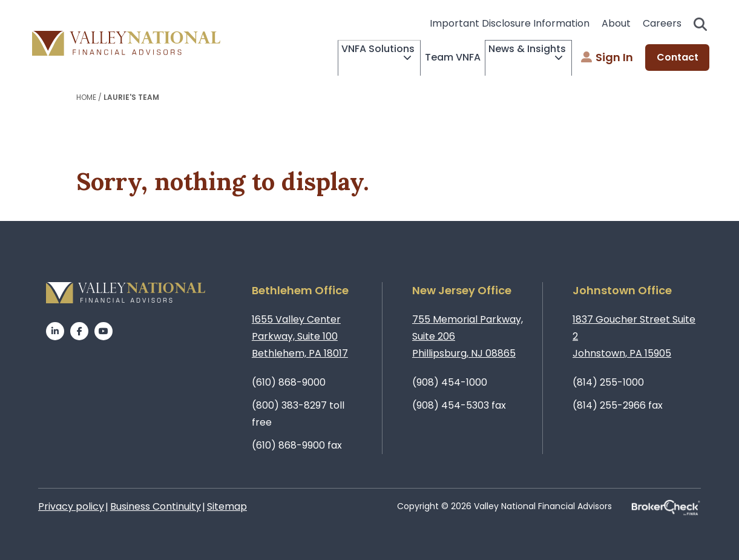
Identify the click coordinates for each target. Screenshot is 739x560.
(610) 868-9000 (289, 382)
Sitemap (227, 506)
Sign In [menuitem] (607, 58)
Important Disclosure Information (510, 23)
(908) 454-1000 (450, 382)
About (616, 23)
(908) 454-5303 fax (459, 405)
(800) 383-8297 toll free (298, 414)
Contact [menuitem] (678, 58)
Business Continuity (156, 506)
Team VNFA (429, 57)
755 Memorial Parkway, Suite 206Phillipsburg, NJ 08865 (468, 336)
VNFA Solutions (337, 58)
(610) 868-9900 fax (297, 445)
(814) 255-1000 (608, 382)
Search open (700, 24)
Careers (662, 23)
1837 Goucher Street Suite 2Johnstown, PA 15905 (634, 336)
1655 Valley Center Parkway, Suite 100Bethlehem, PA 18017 (300, 336)
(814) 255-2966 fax (618, 405)
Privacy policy (71, 506)
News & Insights (511, 58)
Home (86, 97)
